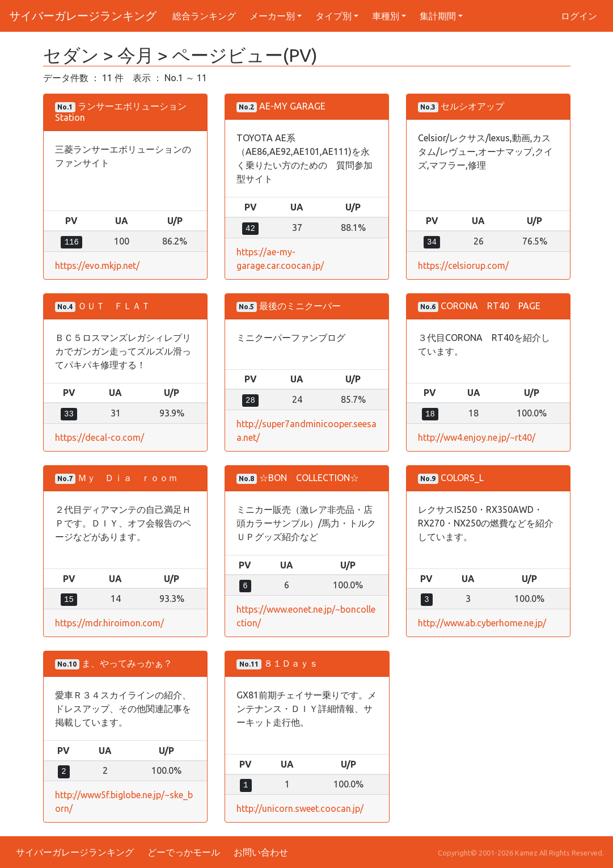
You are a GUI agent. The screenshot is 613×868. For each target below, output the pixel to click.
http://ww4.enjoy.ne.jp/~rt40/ (477, 437)
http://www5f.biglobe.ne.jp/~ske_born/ (124, 802)
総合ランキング (204, 16)
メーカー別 (272, 16)
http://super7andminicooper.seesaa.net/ (306, 431)
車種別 (386, 16)
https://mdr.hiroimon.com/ (109, 623)
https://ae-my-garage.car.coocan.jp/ (280, 259)
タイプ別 (333, 16)
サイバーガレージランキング (83, 16)
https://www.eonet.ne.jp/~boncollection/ (306, 616)
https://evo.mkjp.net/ (97, 266)
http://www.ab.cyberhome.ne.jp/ (482, 623)
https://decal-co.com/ (100, 437)
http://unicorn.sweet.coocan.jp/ (300, 808)
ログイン (579, 16)
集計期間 (438, 16)
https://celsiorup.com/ (463, 266)
